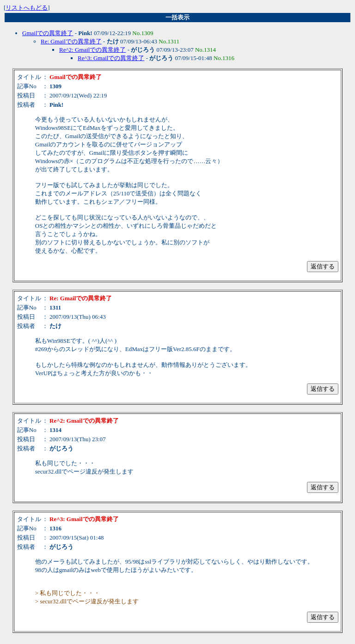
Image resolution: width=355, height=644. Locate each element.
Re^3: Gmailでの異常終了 (111, 58)
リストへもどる (27, 8)
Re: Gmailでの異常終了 (71, 41)
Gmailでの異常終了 (48, 33)
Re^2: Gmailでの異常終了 (92, 50)
